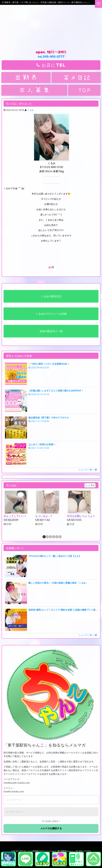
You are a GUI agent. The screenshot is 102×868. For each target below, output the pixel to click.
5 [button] (57, 537)
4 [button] (53, 537)
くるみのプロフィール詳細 (51, 314)
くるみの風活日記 (51, 296)
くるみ (30, 110)
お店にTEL (51, 65)
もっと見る (90, 485)
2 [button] (47, 537)
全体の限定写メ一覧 (51, 331)
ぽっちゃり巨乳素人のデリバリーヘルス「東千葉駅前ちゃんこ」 (50, 850)
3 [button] (50, 537)
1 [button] (44, 537)
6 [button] (60, 537)
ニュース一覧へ (88, 469)
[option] (19, 508)
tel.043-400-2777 (51, 57)
